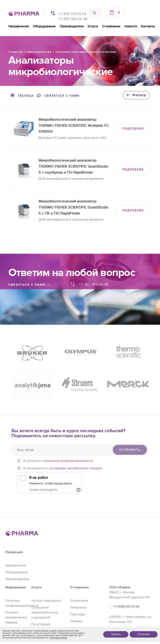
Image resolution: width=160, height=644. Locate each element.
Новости (131, 26)
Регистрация (41, 624)
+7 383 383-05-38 (73, 19)
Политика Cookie (58, 638)
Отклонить (144, 634)
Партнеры (78, 614)
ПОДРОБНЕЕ (133, 129)
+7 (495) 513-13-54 (126, 607)
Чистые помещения (46, 601)
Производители (72, 26)
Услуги (93, 26)
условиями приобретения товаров (76, 468)
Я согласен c (58, 461)
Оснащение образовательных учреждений (45, 612)
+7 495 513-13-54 (72, 14)
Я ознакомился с (62, 468)
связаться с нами (29, 285)
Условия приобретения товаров (16, 617)
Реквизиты (78, 607)
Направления (19, 26)
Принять (116, 634)
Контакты (148, 26)
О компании (111, 26)
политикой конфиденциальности (68, 461)
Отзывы (76, 621)
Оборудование (44, 26)
